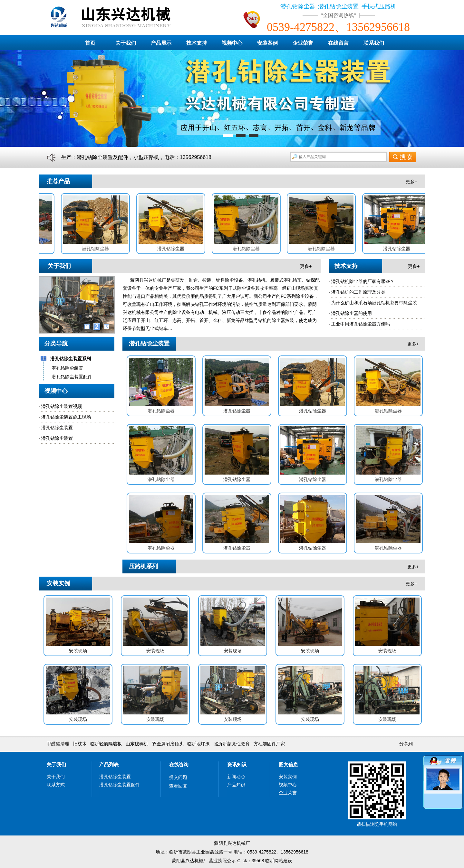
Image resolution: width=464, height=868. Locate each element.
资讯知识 (237, 764)
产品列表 (109, 764)
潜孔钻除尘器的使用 (352, 313)
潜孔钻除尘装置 (57, 428)
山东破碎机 (137, 744)
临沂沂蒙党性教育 (232, 744)
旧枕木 (80, 744)
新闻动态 (236, 777)
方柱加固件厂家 (269, 744)
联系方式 (56, 785)
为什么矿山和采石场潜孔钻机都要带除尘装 (374, 303)
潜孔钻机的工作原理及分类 (358, 292)
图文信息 (288, 764)
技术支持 (197, 43)
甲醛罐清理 (58, 744)
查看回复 (178, 786)
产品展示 (161, 43)
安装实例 (288, 777)
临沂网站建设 (279, 861)
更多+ (411, 182)
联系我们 (374, 43)
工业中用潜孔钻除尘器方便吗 (361, 324)
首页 (90, 43)
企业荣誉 (303, 43)
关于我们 (126, 43)
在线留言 (338, 43)
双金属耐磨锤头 (168, 744)
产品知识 (236, 785)
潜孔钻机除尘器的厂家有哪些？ (363, 281)
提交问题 (178, 777)
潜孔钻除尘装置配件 (120, 785)
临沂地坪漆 (198, 744)
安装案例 (267, 43)
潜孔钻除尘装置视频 (62, 406)
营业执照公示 (222, 861)
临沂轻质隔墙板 (106, 744)
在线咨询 (179, 764)
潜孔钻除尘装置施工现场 (66, 417)
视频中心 (232, 43)
